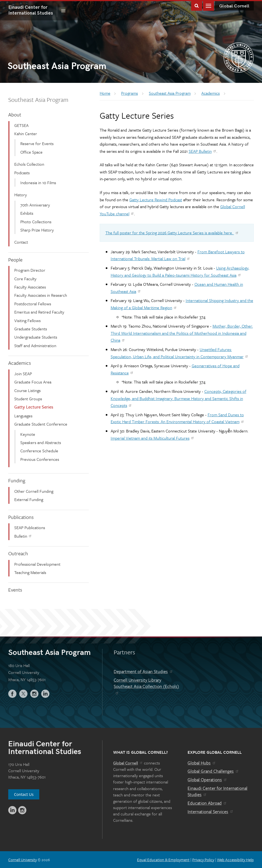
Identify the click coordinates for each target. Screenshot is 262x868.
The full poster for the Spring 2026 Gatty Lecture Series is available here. (172, 233)
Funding (17, 480)
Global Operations (207, 780)
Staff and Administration (35, 345)
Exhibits (27, 213)
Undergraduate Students (36, 337)
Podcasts (22, 173)
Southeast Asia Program (38, 100)
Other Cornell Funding (34, 491)
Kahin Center (26, 134)
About (15, 115)
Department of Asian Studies (143, 671)
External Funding (29, 499)
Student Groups (28, 399)
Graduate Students (31, 329)
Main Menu (208, 5)
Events (15, 590)
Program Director (30, 270)
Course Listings (27, 390)
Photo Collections (36, 222)
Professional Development (37, 564)
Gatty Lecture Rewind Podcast (156, 200)
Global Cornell (234, 6)
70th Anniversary (35, 205)
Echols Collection (29, 164)
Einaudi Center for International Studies (218, 791)
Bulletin (23, 536)
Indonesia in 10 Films (38, 183)
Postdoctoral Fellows (33, 304)
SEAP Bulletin (203, 151)
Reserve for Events (37, 143)
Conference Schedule (39, 451)
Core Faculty (25, 279)
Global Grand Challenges (213, 771)
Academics (19, 363)
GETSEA (21, 125)
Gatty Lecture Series (34, 407)
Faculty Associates (30, 287)
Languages (23, 416)
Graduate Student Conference (41, 424)
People (15, 260)
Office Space (31, 152)
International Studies (33, 10)
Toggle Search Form (197, 5)
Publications (21, 517)
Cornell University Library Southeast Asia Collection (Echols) (146, 686)
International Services (211, 812)
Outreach (18, 553)
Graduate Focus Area (33, 382)
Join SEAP (23, 374)
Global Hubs (202, 763)
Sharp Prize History (37, 230)
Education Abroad (207, 803)
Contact (21, 242)
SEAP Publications (30, 527)
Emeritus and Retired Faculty (39, 312)
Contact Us (24, 794)
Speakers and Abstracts (41, 442)
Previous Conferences (40, 459)
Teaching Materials (30, 572)
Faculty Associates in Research (41, 295)
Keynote (28, 434)
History (21, 195)
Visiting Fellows (27, 320)
